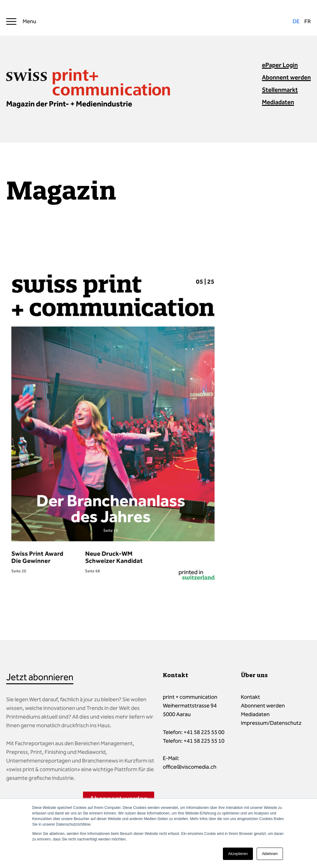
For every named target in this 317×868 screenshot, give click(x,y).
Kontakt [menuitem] (250, 697)
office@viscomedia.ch (190, 767)
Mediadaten (278, 102)
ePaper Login (280, 65)
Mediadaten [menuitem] (255, 714)
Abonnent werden (286, 77)
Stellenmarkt (280, 90)
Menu (29, 21)
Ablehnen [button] (270, 854)
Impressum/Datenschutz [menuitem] (271, 723)
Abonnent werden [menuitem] (263, 706)
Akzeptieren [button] (238, 854)
